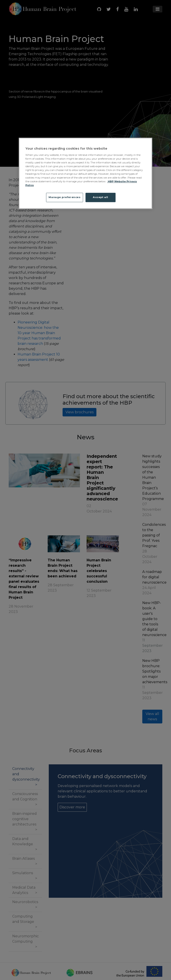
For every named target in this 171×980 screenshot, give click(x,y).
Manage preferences (64, 197)
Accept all (101, 197)
